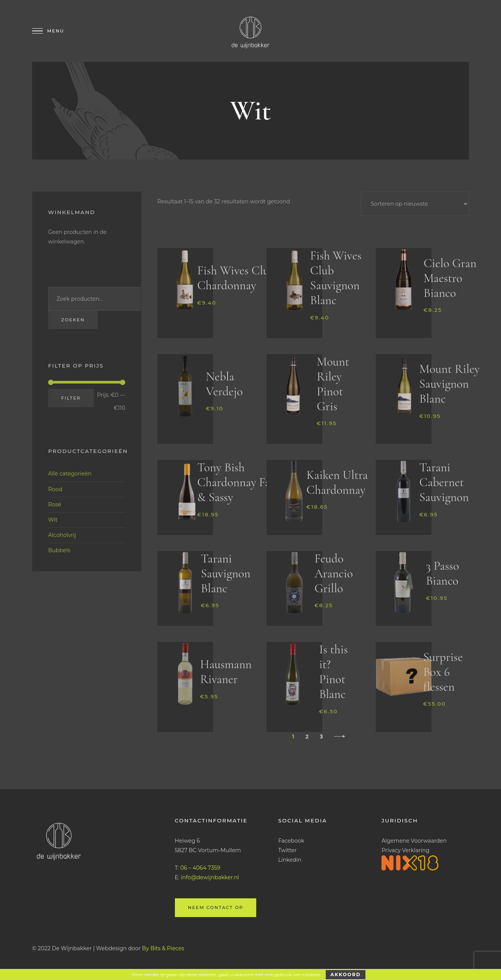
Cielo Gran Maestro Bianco (450, 278)
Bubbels (59, 550)
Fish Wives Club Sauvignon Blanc (336, 278)
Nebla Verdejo (224, 384)
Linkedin (290, 860)
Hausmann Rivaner (226, 672)
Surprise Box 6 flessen (443, 672)
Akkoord (345, 974)
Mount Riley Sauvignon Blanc (449, 384)
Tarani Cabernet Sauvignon (444, 482)
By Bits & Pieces (163, 948)
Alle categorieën (70, 474)
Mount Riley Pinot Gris (333, 384)
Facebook (291, 841)
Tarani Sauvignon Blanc (226, 573)
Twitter (287, 850)
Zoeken (73, 320)
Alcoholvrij (62, 535)
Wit (53, 520)
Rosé (55, 505)
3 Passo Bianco (443, 573)
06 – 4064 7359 (200, 868)
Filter (71, 398)
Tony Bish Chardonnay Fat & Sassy (236, 482)
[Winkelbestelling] (415, 204)
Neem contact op (216, 907)
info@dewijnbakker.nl (210, 877)
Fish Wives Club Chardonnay (236, 278)
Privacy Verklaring (405, 850)
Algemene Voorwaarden (414, 841)
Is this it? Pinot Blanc (334, 672)
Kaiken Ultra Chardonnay (337, 482)
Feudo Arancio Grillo (334, 573)
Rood (55, 489)
